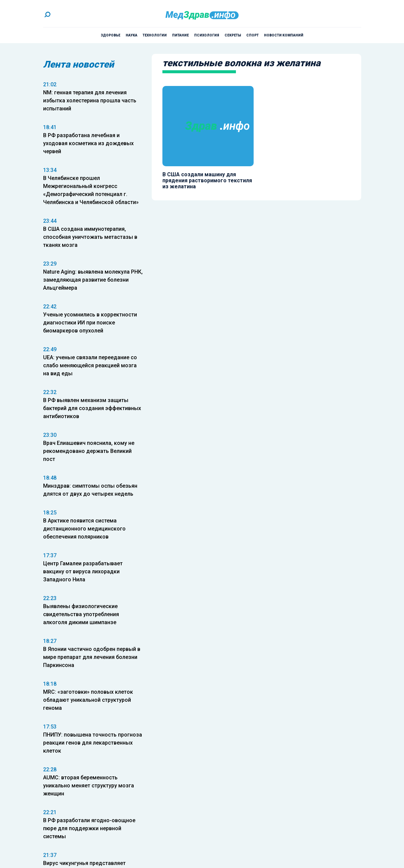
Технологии (155, 35)
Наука (131, 35)
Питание (180, 35)
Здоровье (110, 35)
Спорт (252, 35)
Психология (207, 35)
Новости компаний (284, 35)
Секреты (233, 35)
